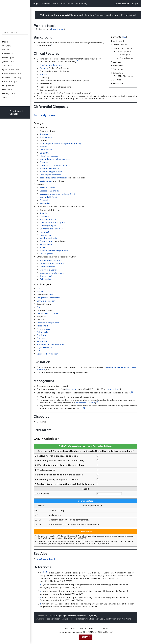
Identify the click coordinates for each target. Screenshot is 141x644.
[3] (95, 396)
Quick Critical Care (11, 70)
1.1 (46, 572)
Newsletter (7, 89)
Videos (6, 50)
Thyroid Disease (44, 348)
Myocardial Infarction (49, 197)
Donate (86, 637)
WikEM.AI (7, 46)
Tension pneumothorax (50, 175)
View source (67, 4)
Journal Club (8, 62)
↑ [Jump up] (41, 585)
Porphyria (41, 335)
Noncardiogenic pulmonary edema (56, 159)
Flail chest (44, 232)
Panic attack (42, 326)
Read (56, 4)
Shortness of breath (46, 559)
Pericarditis (45, 200)
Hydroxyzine (112, 389)
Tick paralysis (46, 279)
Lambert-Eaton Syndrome (52, 264)
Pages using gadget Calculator (62, 616)
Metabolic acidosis (48, 238)
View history (81, 4)
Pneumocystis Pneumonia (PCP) (55, 165)
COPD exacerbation (46, 301)
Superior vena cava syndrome (54, 251)
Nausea (43, 74)
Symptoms (82, 616)
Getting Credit (9, 93)
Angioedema (46, 137)
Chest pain (45, 65)
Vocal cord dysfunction (47, 354)
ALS (38, 288)
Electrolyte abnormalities (51, 229)
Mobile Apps (8, 58)
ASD (51, 295)
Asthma (43, 147)
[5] (84, 408)
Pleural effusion (44, 329)
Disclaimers (103, 628)
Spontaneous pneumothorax (50, 344)
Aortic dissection (47, 188)
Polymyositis (42, 332)
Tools (5, 97)
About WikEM (87, 628)
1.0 (43, 572)
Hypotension (46, 235)
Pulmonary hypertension (51, 172)
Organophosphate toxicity (52, 273)
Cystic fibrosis (46, 181)
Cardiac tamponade (49, 191)
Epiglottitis (45, 153)
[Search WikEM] (15, 32)
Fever (39, 307)
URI (38, 351)
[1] (52, 45)
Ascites (40, 291)
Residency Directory (11, 74)
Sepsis (43, 247)
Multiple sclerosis (47, 267)
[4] (97, 402)
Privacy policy (69, 628)
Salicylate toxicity (48, 219)
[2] (132, 392)
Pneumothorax (47, 241)
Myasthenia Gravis (48, 270)
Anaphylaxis (45, 134)
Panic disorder (58, 29)
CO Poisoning (46, 216)
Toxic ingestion (47, 254)
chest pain (109, 367)
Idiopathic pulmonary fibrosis (53, 178)
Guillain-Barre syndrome (51, 260)
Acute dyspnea (44, 115)
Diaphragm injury (48, 226)
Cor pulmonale (47, 150)
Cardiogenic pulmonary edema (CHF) (57, 194)
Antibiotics (7, 66)
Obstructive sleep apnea (48, 323)
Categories (7, 54)
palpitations (56, 65)
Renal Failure (46, 244)
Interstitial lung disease (47, 313)
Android (132, 15)
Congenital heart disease (48, 298)
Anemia (43, 213)
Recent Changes (10, 81)
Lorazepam (72, 389)
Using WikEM (8, 85)
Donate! (6, 42)
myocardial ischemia (86, 403)
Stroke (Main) (46, 276)
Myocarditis (45, 203)
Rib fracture (42, 341)
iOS (122, 15)
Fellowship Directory (12, 77)
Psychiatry (92, 616)
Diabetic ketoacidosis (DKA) (52, 223)
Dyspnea (44, 68)
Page (35, 4)
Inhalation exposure (49, 156)
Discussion (46, 4)
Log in (135, 4)
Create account (122, 4)
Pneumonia (45, 162)
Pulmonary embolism (49, 168)
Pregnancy (42, 338)
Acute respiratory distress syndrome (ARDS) (60, 143)
